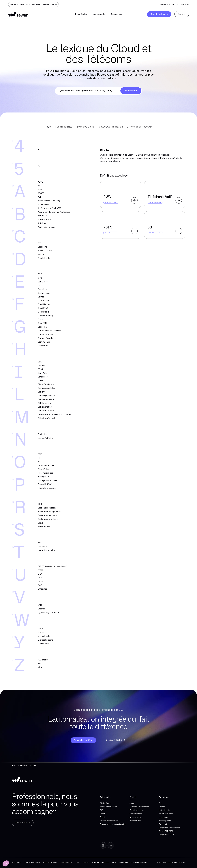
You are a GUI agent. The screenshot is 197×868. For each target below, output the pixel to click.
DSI (102, 810)
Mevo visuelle (44, 636)
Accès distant (44, 205)
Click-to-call (43, 301)
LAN (40, 605)
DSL (40, 362)
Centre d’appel (44, 293)
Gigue (40, 523)
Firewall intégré (45, 484)
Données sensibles (46, 388)
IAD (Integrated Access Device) (52, 566)
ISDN (40, 581)
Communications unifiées (49, 331)
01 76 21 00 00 (183, 5)
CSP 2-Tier (43, 282)
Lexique (162, 807)
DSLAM (41, 366)
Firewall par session (47, 488)
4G (39, 150)
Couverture (43, 346)
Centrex (41, 297)
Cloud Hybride (44, 304)
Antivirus (42, 223)
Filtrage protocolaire (47, 481)
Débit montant (45, 403)
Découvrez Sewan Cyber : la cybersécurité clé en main (34, 4)
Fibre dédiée (43, 469)
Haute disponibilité (46, 550)
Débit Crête (43, 392)
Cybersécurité (135, 817)
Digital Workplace (46, 384)
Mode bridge (43, 644)
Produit (133, 797)
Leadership (164, 817)
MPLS (40, 629)
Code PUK (42, 327)
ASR (40, 197)
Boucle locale (44, 258)
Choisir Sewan (106, 803)
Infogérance (44, 589)
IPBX (40, 570)
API (40, 186)
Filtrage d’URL (44, 477)
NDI (40, 664)
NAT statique (44, 660)
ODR (114, 863)
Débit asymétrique (46, 396)
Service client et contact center (113, 824)
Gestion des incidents (47, 515)
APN (40, 189)
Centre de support (32, 863)
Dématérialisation (46, 411)
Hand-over (43, 547)
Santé (102, 817)
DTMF (41, 369)
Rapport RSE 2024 (167, 835)
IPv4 (40, 574)
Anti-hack (42, 216)
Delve (40, 381)
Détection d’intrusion (47, 418)
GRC (40, 504)
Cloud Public (43, 312)
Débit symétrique (46, 407)
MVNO (41, 632)
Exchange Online (45, 438)
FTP (40, 454)
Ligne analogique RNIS (48, 613)
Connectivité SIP (46, 334)
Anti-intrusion (44, 220)
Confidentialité (66, 863)
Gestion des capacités (48, 508)
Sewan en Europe (166, 814)
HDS (40, 543)
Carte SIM (43, 289)
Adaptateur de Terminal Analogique (54, 212)
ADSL (40, 182)
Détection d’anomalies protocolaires (54, 414)
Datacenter (43, 377)
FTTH (41, 458)
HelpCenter (17, 863)
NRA (40, 667)
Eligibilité (42, 434)
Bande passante (45, 251)
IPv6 (40, 578)
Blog (161, 803)
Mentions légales (50, 863)
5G (39, 166)
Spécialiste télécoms (109, 807)
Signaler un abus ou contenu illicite (133, 863)
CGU (77, 863)
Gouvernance (44, 527)
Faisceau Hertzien (46, 465)
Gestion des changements (50, 512)
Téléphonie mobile (137, 810)
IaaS (40, 585)
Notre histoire (165, 810)
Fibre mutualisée (45, 473)
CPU (40, 278)
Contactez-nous (23, 823)
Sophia (132, 803)
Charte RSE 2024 (166, 831)
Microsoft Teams (45, 640)
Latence (41, 609)
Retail (102, 814)
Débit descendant (46, 399)
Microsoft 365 (135, 821)
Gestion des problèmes (48, 519)
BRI (40, 243)
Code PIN (42, 323)
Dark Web (42, 373)
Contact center (136, 814)
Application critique (47, 227)
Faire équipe (106, 797)
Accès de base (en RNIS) (49, 201)
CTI (40, 286)
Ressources (164, 797)
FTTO (40, 462)
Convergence (44, 342)
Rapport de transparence (169, 828)
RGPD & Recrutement (100, 863)
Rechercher (131, 91)
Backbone (42, 247)
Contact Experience (47, 338)
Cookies (85, 863)
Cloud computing (45, 316)
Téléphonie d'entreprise (139, 807)
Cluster (41, 319)
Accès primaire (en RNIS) (49, 208)
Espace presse (165, 821)
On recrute (163, 824)
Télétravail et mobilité (109, 821)
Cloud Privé (43, 308)
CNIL (40, 274)
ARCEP (41, 193)
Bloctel (41, 254)
